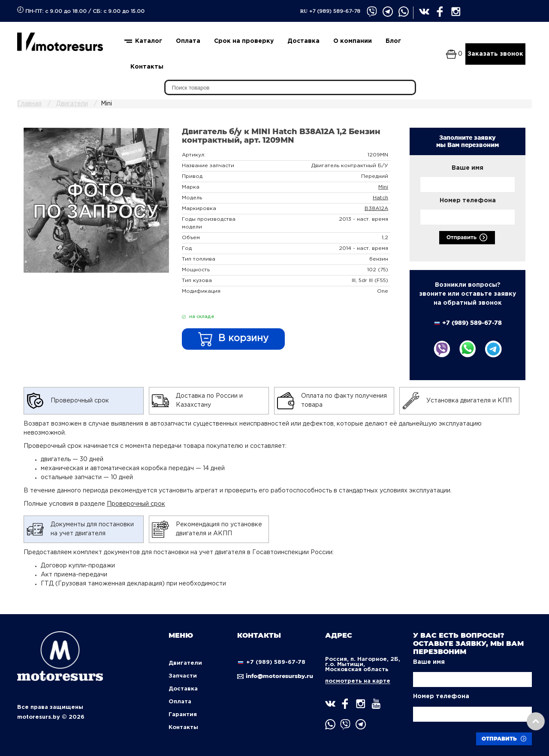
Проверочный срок (136, 504)
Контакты (147, 67)
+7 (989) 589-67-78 (330, 11)
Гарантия (183, 715)
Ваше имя (468, 168)
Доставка (303, 41)
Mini (383, 187)
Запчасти (183, 676)
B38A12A (376, 208)
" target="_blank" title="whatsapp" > (404, 12)
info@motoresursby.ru (275, 676)
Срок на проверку (244, 41)
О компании (353, 41)
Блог (393, 41)
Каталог (149, 41)
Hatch (380, 198)
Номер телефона (468, 201)
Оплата (188, 41)
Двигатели (185, 663)
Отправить (467, 238)
